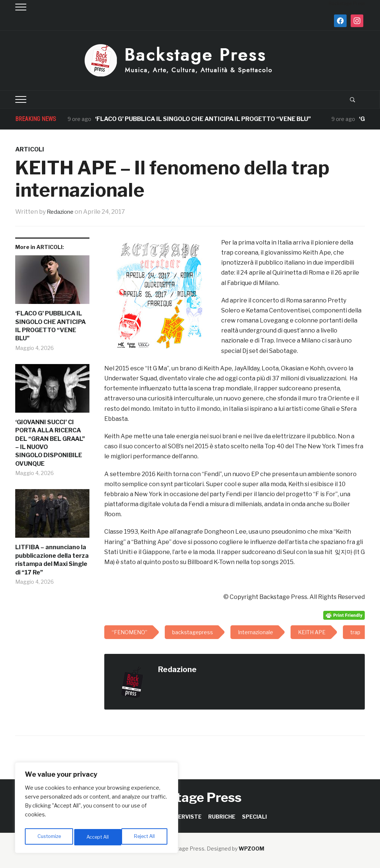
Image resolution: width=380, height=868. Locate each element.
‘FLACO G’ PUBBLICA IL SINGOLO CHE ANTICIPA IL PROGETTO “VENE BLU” (204, 119)
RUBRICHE (222, 817)
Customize (49, 837)
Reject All (98, 837)
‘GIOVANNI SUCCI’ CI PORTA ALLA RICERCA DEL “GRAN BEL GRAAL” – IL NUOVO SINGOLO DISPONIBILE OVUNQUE (50, 443)
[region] (96, 810)
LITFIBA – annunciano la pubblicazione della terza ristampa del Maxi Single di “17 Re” (52, 560)
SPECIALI (254, 817)
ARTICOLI (30, 149)
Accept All (145, 837)
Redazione (62, 212)
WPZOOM (251, 849)
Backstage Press (190, 797)
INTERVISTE (185, 817)
